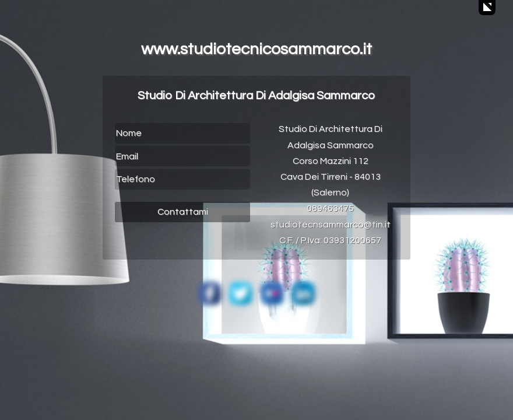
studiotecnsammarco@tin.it (331, 225)
